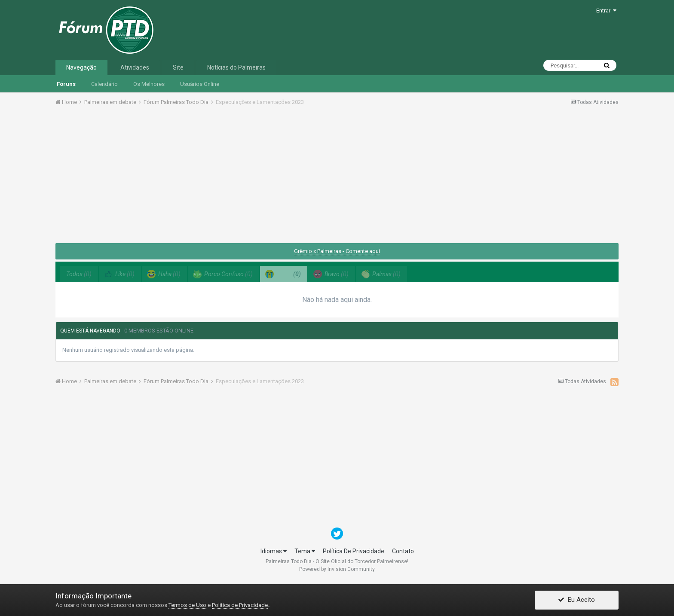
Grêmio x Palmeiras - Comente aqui (337, 251)
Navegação (81, 67)
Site (178, 67)
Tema (305, 551)
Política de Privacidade (240, 605)
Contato (403, 551)
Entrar (606, 11)
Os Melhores (149, 84)
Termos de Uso (187, 605)
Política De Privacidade (354, 551)
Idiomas (274, 551)
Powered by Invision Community (337, 569)
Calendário (104, 84)
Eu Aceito (576, 600)
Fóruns (66, 84)
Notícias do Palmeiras (236, 67)
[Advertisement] (337, 177)
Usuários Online (200, 84)
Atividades (135, 67)
